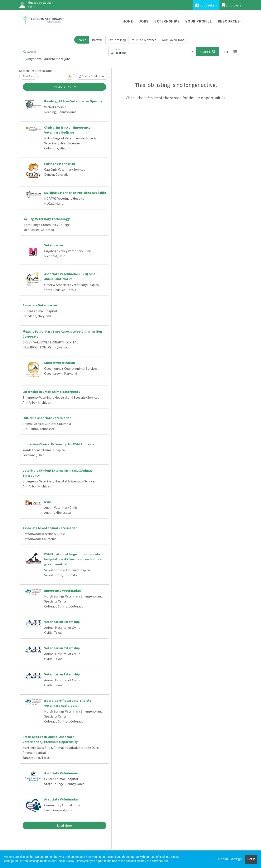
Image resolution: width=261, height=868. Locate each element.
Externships (167, 21)
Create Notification (92, 76)
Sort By (27, 76)
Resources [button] (229, 21)
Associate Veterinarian (40, 305)
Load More (64, 825)
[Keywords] (65, 52)
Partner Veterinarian (60, 164)
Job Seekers (206, 5)
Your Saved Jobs (173, 40)
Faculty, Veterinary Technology (46, 219)
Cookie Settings (230, 859)
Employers (232, 5)
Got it (251, 859)
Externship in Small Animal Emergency (51, 392)
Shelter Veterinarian (60, 363)
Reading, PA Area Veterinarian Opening (73, 101)
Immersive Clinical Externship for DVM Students (58, 444)
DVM (47, 502)
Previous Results (64, 87)
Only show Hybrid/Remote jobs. (48, 59)
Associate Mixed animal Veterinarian (50, 528)
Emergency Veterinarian (62, 590)
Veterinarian (54, 245)
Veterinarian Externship (62, 622)
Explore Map (117, 40)
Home (128, 21)
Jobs (144, 21)
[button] (230, 52)
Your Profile (199, 21)
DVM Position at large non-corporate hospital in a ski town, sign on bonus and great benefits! (75, 559)
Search (82, 40)
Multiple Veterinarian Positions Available (75, 193)
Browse (97, 40)
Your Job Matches (144, 40)
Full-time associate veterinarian (47, 418)
